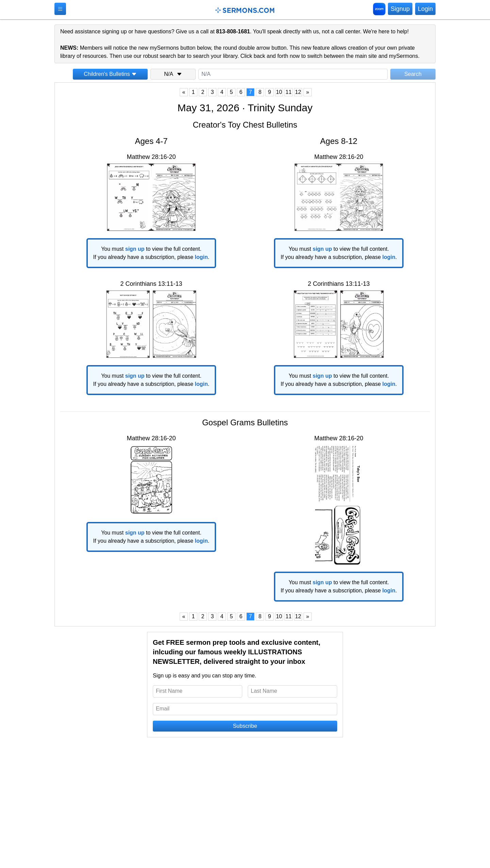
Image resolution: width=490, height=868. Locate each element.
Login (425, 9)
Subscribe (245, 726)
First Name (169, 691)
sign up (135, 249)
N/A (173, 74)
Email (163, 709)
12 (298, 92)
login (201, 257)
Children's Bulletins (110, 74)
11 (289, 92)
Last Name (264, 691)
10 (279, 92)
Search (413, 74)
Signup (400, 9)
